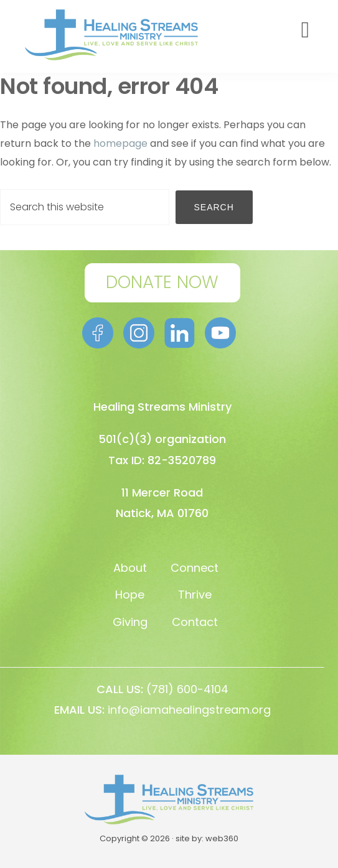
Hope (130, 595)
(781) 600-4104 (187, 689)
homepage (120, 143)
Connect (195, 568)
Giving (130, 622)
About (130, 568)
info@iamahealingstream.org (189, 710)
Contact (195, 622)
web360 (222, 838)
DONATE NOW (162, 282)
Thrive (195, 595)
